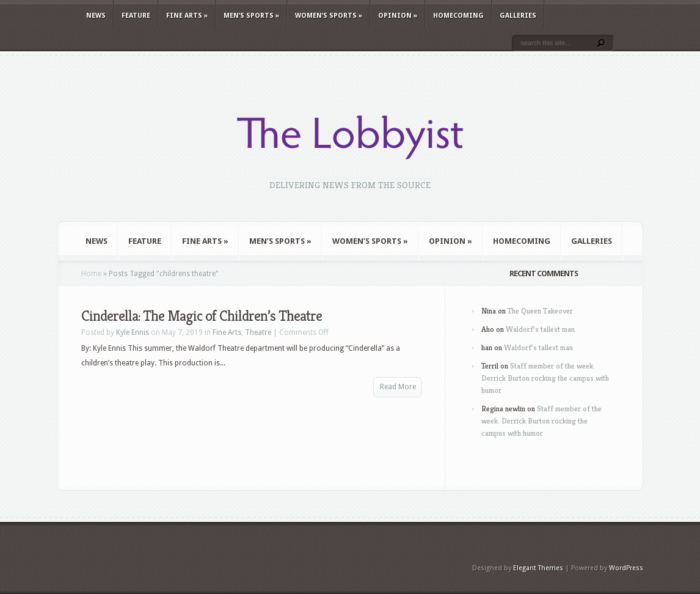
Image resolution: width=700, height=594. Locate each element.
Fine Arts (187, 16)
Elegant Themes (538, 568)
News (96, 16)
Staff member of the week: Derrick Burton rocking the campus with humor (545, 378)
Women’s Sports (329, 16)
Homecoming (458, 16)
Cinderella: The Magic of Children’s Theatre (202, 316)
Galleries (518, 16)
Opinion (398, 16)
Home (91, 274)
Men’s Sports (251, 16)
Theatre (258, 332)
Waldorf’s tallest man (540, 329)
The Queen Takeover (540, 311)
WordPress (626, 568)
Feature (136, 16)
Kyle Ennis (133, 332)
